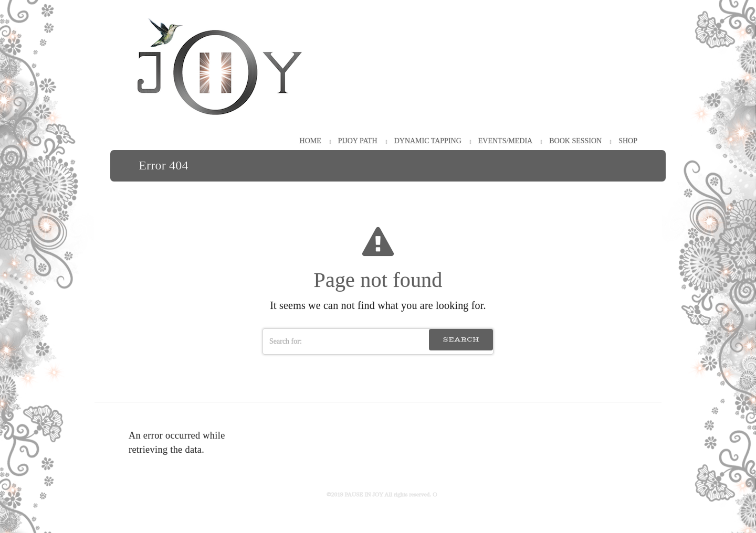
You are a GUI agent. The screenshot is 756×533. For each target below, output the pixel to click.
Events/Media (505, 141)
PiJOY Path (358, 141)
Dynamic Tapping (428, 141)
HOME (311, 141)
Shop (628, 141)
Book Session (575, 141)
